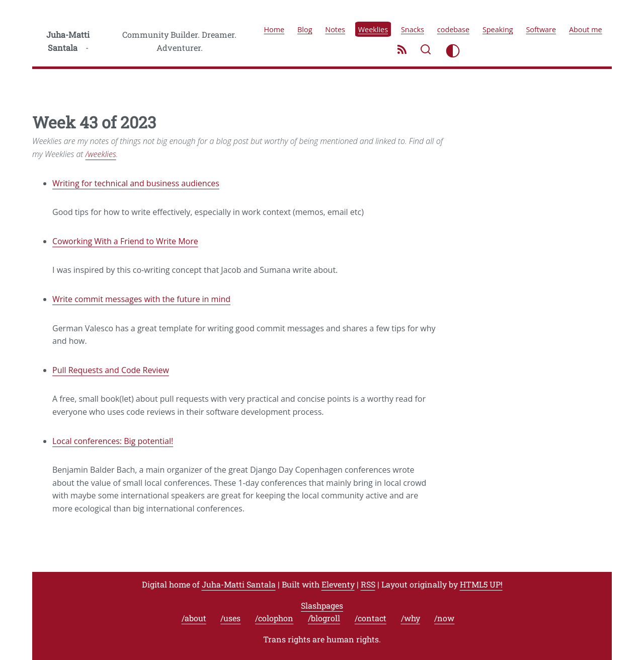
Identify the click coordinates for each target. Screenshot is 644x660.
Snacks (413, 29)
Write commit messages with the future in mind (141, 299)
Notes (335, 29)
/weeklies (101, 154)
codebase (453, 29)
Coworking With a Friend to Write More (125, 241)
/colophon (274, 618)
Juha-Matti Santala (68, 41)
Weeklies (373, 29)
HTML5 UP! (481, 584)
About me (586, 29)
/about (194, 618)
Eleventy (338, 584)
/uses (230, 618)
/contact (371, 618)
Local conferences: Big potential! (113, 441)
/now (444, 618)
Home (274, 29)
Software (541, 29)
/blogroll (324, 618)
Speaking (498, 29)
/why (411, 618)
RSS (368, 584)
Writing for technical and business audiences (136, 183)
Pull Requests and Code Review (111, 370)
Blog (305, 29)
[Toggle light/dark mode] (453, 51)
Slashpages (322, 605)
